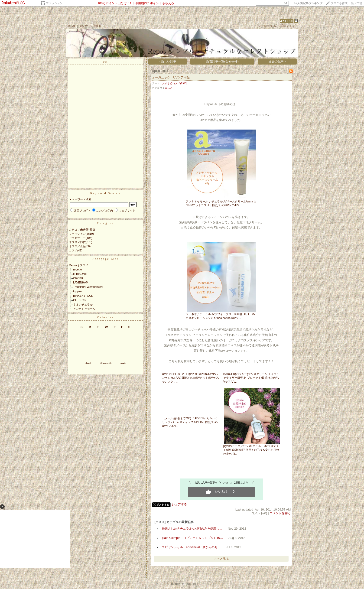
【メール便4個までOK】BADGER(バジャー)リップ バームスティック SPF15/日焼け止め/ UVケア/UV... (190, 422)
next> (123, 363)
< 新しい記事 (168, 61)
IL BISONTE (81, 274)
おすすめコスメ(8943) (175, 83)
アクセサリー (77, 238)
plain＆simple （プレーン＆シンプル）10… (192, 538)
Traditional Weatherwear (88, 287)
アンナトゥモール (84, 309)
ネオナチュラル (83, 305)
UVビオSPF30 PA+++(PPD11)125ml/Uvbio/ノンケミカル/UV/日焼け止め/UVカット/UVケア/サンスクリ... (191, 378)
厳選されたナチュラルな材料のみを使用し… (192, 529)
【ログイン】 (289, 26)
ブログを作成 (339, 3)
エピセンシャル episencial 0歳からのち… (191, 547)
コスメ (73, 251)
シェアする (179, 504)
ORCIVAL (79, 278)
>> (308, 3)
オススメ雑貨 (77, 242)
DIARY (83, 26)
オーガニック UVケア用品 (171, 77)
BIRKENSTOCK (83, 296)
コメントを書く (280, 513)
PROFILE (97, 26)
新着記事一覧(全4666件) (222, 61)
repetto (77, 270)
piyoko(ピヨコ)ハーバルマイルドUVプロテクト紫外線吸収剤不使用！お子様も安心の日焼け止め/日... (251, 450)
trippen (77, 291)
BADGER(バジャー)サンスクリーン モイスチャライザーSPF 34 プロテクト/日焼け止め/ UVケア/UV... (251, 378)
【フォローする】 (267, 26)
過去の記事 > (277, 61)
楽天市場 (357, 3)
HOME (71, 26)
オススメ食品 (77, 246)
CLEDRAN (80, 300)
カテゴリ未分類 (79, 230)
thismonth (106, 363)
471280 (287, 21)
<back (88, 363)
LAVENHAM (81, 283)
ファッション (54, 3)
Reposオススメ (79, 265)
